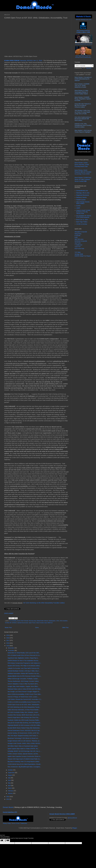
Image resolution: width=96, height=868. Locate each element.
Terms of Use (16, 823)
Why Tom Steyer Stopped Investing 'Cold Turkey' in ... (23, 736)
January (10, 793)
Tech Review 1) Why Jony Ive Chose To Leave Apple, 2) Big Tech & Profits (83, 112)
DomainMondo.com (82, 191)
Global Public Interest (42, 621)
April (9, 786)
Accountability (13, 621)
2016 (8, 643)
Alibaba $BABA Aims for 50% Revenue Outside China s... (25, 676)
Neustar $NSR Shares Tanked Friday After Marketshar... (24, 728)
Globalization (52, 621)
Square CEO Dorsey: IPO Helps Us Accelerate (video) (24, 666)
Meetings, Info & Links (83, 193)
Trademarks (24, 823)
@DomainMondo (72, 818)
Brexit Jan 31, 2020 (82, 220)
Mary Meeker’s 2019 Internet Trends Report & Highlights (83, 131)
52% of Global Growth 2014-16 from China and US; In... (24, 655)
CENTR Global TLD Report (83, 256)
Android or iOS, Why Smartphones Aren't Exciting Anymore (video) (83, 125)
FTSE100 (77, 236)
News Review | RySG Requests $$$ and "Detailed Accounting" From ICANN (83, 172)
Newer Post (8, 628)
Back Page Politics (82, 222)
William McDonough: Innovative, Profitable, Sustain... (23, 679)
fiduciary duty (32, 621)
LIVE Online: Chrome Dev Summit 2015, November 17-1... (25, 699)
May (9, 783)
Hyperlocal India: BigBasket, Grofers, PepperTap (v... (23, 658)
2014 (8, 797)
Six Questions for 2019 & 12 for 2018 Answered (84, 217)
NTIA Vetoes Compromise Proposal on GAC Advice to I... (24, 663)
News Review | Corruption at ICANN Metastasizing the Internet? (83, 79)
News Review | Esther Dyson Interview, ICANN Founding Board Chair (82, 165)
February (11, 791)
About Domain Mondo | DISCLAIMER (83, 203)
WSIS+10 (50, 623)
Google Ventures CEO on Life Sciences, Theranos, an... (24, 741)
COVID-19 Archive (82, 224)
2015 (8, 646)
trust (46, 623)
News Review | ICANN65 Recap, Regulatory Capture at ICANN (83, 99)
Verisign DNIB (79, 254)
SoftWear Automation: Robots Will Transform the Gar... (24, 673)
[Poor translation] (7, 841)
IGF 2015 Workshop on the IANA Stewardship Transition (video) (44, 603)
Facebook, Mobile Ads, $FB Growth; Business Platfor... (24, 720)
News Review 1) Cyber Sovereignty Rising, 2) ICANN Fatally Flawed (81, 92)
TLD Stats (78, 252)
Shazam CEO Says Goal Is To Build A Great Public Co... (24, 759)
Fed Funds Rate (79, 249)
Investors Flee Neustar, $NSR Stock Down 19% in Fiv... (24, 715)
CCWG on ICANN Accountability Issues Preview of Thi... (24, 702)
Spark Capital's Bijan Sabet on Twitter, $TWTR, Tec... (23, 749)
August (10, 775)
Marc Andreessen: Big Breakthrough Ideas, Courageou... (24, 767)
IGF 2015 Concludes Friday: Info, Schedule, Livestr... (23, 712)
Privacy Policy (7, 823)
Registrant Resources (83, 195)
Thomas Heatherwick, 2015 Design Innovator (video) (23, 681)
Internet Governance (23, 623)
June (10, 780)
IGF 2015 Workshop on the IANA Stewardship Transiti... (24, 707)
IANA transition (64, 621)
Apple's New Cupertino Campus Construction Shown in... (24, 756)
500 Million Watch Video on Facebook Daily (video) (23, 746)
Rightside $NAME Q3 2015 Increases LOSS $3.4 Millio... (24, 725)
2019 (8, 635)
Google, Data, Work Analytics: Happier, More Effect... (23, 686)
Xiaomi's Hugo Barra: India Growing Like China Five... (23, 717)
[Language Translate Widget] (84, 66)
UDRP (78, 208)
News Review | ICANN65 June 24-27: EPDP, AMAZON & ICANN (82, 86)
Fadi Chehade (25, 621)
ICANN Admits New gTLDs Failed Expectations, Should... (25, 764)
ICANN (7, 623)
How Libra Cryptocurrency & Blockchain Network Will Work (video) (83, 119)
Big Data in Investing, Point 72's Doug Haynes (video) (23, 762)
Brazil (19, 621)
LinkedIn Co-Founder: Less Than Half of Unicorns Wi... (24, 668)
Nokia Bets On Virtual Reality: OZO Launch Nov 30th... (24, 653)
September (11, 773)
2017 (8, 640)
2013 (8, 799)
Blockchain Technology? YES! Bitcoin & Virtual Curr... (23, 738)
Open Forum (32, 623)
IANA (58, 621)
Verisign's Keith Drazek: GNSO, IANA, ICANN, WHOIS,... (24, 743)
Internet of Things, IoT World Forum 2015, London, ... (23, 697)
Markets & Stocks (82, 197)
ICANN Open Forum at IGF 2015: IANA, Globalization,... (24, 705)
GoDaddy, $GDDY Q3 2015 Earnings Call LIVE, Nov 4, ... (25, 751)
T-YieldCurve (78, 245)
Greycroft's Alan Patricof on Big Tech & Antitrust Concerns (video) (83, 105)
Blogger (75, 828)
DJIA (76, 237)
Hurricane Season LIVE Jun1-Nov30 (84, 44)
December (11, 648)
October (10, 770)
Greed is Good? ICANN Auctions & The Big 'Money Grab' (83, 212)
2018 (8, 638)
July (9, 778)
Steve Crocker (40, 623)
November (11, 650)
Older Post (65, 628)
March (10, 788)
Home (37, 628)
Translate (87, 68)
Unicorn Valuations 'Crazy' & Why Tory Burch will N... (23, 684)
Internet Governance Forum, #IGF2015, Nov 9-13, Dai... (24, 730)
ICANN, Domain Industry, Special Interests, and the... (23, 754)
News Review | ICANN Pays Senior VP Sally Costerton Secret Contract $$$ (83, 179)
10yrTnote (78, 243)
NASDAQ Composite (81, 241)
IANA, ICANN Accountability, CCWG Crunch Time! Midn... (25, 694)
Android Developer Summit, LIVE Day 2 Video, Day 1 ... (24, 671)
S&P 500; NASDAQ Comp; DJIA (84, 20)
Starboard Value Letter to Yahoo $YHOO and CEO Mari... (25, 689)
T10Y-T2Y (78, 247)
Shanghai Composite (81, 232)
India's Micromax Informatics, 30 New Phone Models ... (24, 710)
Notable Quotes (81, 200)
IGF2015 (14, 623)
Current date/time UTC (10, 812)
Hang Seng (78, 234)
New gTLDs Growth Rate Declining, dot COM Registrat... (24, 723)
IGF (10, 623)
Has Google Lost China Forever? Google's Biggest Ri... (24, 692)
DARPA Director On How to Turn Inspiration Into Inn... (23, 661)
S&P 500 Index (79, 239)
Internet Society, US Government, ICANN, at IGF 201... (24, 733)
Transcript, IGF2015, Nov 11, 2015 (23, 61)
